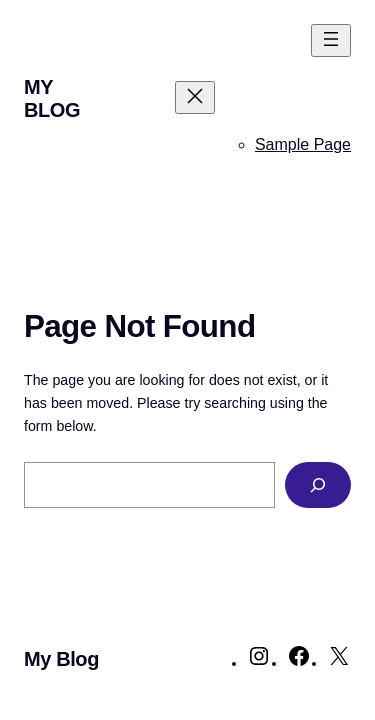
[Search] (318, 485)
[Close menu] (195, 97)
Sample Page (303, 144)
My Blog (52, 98)
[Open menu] (331, 40)
